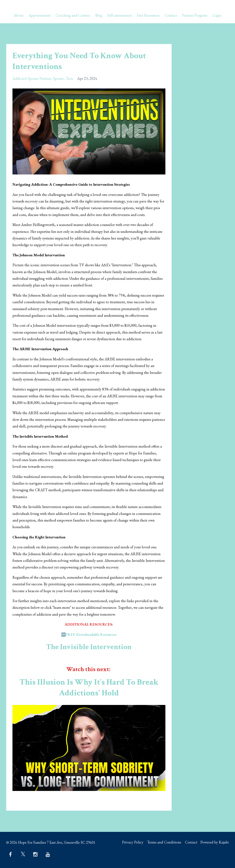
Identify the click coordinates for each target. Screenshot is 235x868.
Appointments (40, 15)
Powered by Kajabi (215, 842)
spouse (58, 78)
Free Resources (148, 15)
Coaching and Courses (73, 15)
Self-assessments (119, 15)
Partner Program (195, 15)
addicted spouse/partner (32, 78)
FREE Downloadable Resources (91, 634)
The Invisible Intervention (89, 647)
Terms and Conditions (162, 842)
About (19, 15)
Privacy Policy (129, 842)
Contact (171, 15)
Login (217, 15)
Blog (99, 15)
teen (69, 78)
